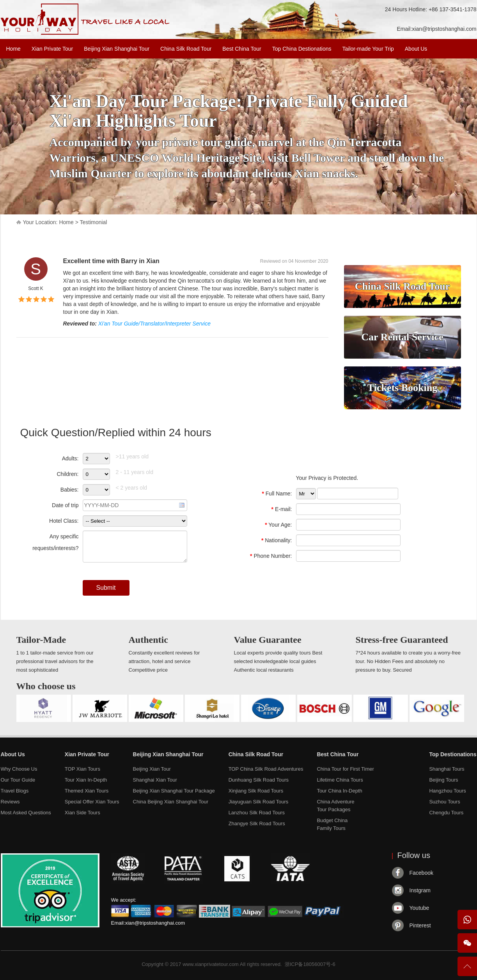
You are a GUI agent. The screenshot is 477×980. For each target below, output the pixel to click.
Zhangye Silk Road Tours (257, 823)
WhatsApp (467, 920)
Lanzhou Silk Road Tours (257, 813)
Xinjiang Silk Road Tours (256, 791)
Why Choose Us (19, 769)
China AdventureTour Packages (335, 806)
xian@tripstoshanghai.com (444, 29)
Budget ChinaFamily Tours (332, 824)
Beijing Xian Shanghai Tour (117, 49)
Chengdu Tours (446, 813)
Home (13, 49)
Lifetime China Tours (340, 780)
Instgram (420, 890)
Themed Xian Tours (87, 791)
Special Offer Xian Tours (92, 802)
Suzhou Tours (444, 802)
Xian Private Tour (52, 49)
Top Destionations (453, 754)
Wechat (467, 943)
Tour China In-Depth (339, 791)
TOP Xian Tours (82, 769)
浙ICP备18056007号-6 (310, 964)
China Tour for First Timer (345, 769)
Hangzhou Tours (447, 791)
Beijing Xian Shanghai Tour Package (174, 791)
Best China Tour (242, 49)
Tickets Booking (402, 388)
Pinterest (420, 925)
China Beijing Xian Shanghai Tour (171, 802)
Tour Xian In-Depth (86, 780)
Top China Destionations (302, 49)
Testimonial (93, 222)
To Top (467, 970)
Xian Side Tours (82, 813)
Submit (106, 588)
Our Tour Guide (18, 780)
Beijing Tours (443, 780)
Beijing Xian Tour (152, 769)
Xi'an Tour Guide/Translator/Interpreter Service (154, 324)
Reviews (10, 802)
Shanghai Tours (447, 769)
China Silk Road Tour (186, 49)
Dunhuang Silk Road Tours (259, 780)
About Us (416, 49)
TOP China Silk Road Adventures (266, 769)
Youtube (419, 908)
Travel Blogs (15, 791)
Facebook (421, 873)
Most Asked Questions (26, 813)
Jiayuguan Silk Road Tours (259, 802)
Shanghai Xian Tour (155, 780)
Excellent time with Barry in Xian (111, 261)
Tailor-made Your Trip (368, 49)
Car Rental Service (402, 337)
